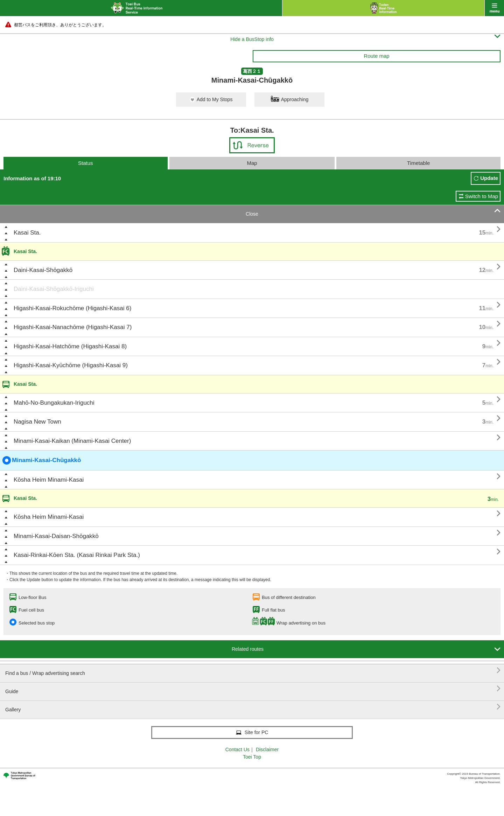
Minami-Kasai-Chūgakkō (42, 460)
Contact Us (237, 749)
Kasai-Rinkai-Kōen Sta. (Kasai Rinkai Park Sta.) (77, 555)
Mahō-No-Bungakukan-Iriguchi (54, 403)
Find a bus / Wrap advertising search (253, 671)
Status (86, 163)
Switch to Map (482, 196)
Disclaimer (267, 749)
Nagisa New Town (37, 422)
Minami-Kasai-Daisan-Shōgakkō (56, 536)
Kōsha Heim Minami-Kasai (49, 480)
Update (489, 178)
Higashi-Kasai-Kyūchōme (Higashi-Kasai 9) (71, 365)
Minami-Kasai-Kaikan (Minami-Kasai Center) (72, 441)
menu (494, 8)
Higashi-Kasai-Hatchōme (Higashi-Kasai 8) (70, 346)
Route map (376, 56)
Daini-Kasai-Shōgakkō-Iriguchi (54, 289)
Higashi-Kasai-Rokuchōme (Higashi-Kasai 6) (72, 308)
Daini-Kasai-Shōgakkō (43, 270)
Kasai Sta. (27, 233)
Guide (253, 689)
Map (252, 163)
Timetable (418, 163)
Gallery (253, 707)
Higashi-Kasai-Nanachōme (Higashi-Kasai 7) (73, 327)
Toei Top (252, 757)
